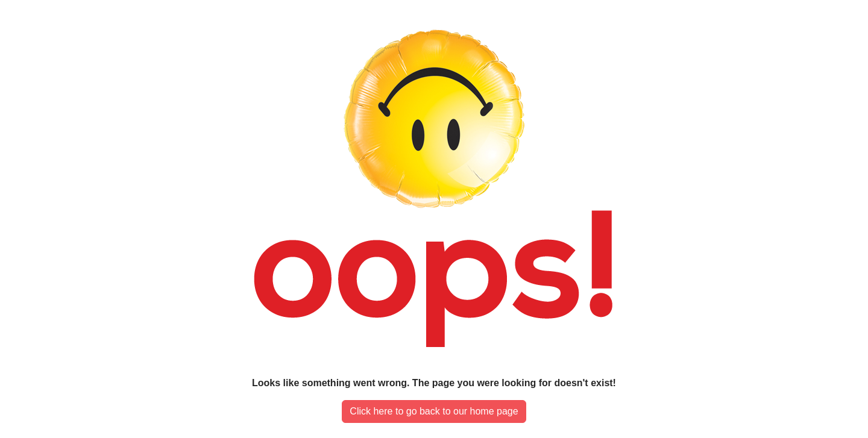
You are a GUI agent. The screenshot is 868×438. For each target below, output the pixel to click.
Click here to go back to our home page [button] (434, 411)
